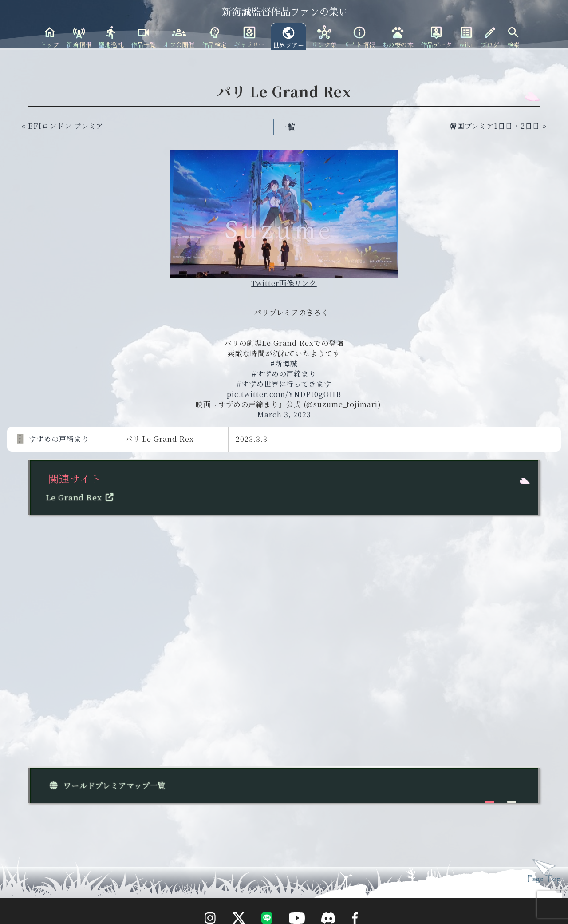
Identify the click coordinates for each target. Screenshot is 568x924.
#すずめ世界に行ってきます (284, 384)
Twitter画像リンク (284, 283)
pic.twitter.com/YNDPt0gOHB (284, 394)
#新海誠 (284, 363)
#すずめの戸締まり (284, 374)
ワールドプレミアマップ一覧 (106, 785)
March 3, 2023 (284, 414)
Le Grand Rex (81, 497)
